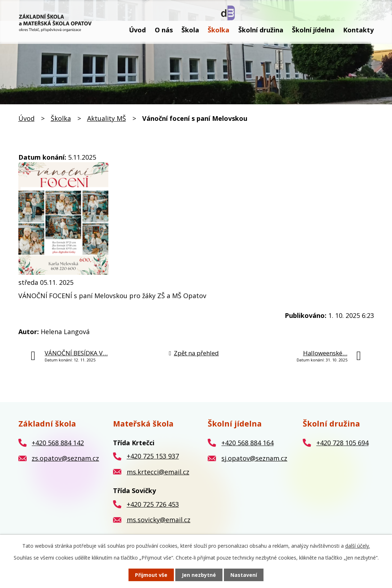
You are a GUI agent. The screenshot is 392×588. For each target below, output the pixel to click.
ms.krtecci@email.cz (158, 472)
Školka (218, 30)
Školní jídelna (313, 30)
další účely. (358, 546)
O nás (164, 30)
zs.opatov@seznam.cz (65, 458)
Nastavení (244, 575)
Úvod (137, 30)
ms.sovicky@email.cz (159, 520)
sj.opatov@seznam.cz (254, 458)
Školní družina (261, 30)
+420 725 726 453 (153, 504)
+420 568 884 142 (58, 443)
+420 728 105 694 (343, 443)
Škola (190, 30)
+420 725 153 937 (153, 456)
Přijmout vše (151, 575)
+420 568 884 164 (247, 443)
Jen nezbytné (199, 575)
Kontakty (358, 30)
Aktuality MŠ (107, 118)
